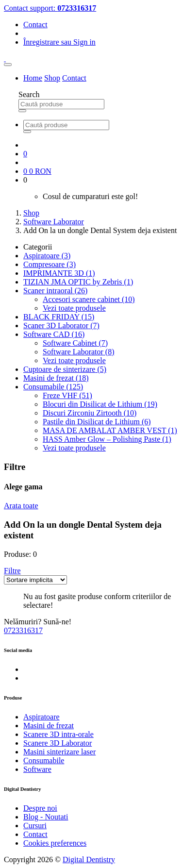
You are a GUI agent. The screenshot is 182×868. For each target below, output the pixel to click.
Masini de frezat (56, 378)
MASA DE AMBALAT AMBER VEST (110, 430)
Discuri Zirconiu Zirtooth (90, 413)
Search (29, 94)
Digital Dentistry (89, 860)
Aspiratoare (47, 256)
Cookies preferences (55, 843)
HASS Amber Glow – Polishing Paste (107, 439)
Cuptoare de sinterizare (65, 369)
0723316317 (23, 630)
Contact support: (50, 8)
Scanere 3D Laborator (58, 743)
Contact (35, 25)
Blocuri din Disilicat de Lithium (100, 404)
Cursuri (35, 826)
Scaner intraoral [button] (55, 291)
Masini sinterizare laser (59, 752)
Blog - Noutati (46, 817)
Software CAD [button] (54, 334)
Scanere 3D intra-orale (58, 734)
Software (37, 769)
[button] (12, 571)
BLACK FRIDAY (59, 317)
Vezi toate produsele (74, 308)
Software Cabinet (75, 343)
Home (33, 78)
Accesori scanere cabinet (89, 299)
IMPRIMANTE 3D (59, 273)
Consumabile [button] (53, 387)
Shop (52, 78)
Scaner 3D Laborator (61, 325)
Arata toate (21, 506)
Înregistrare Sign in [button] (59, 42)
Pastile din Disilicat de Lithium (97, 422)
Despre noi (40, 808)
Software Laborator (54, 222)
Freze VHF (67, 395)
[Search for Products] (61, 104)
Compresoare (50, 264)
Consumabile (44, 760)
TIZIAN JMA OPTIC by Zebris (78, 282)
